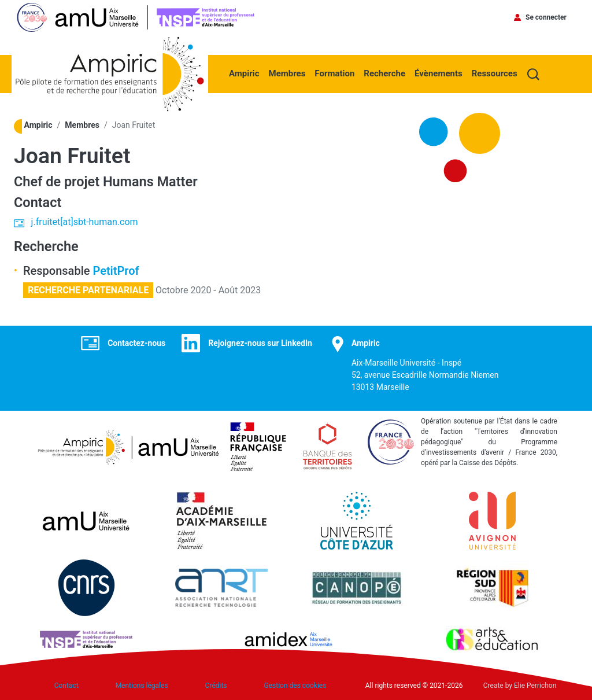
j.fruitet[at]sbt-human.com (85, 222)
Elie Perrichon (535, 686)
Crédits (216, 686)
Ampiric (244, 73)
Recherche (384, 73)
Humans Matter (150, 182)
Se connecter (546, 17)
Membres (287, 73)
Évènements (439, 73)
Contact (66, 686)
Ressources (495, 73)
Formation (334, 73)
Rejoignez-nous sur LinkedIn (260, 343)
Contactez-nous (136, 343)
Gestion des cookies (295, 686)
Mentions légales (142, 686)
